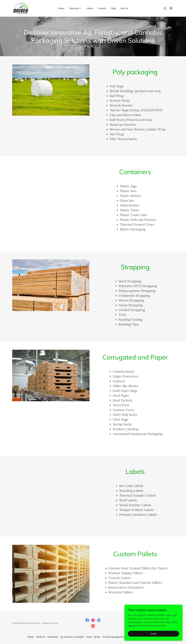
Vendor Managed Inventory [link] (117, 637)
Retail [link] (97, 637)
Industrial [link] (53, 637)
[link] (21, 8)
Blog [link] (113, 8)
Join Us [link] (124, 8)
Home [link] (61, 8)
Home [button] (31, 637)
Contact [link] (102, 8)
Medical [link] (41, 637)
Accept (153, 634)
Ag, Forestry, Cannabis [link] (72, 637)
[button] (76, 8)
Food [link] (89, 637)
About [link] (90, 8)
